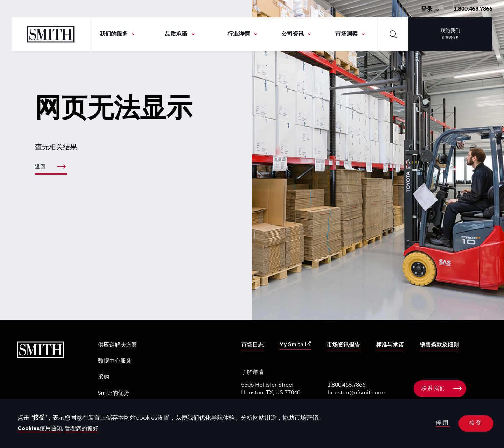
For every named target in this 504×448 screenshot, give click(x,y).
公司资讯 (293, 34)
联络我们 (450, 35)
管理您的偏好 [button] (86, 429)
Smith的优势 (114, 393)
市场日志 (252, 345)
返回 (41, 167)
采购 (104, 377)
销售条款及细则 (439, 345)
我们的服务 (114, 34)
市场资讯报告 (343, 345)
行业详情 (239, 34)
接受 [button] (476, 424)
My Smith (295, 344)
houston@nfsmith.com (357, 393)
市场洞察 (346, 34)
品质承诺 (176, 34)
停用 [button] (442, 424)
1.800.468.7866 (473, 9)
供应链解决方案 (118, 345)
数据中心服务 (115, 361)
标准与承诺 (390, 345)
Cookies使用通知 (41, 429)
